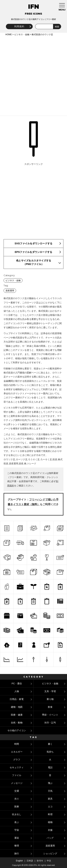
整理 (17, 846)
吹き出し (17, 814)
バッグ (50, 838)
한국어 (40, 861)
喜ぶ (17, 822)
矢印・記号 (50, 723)
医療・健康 (17, 715)
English (19, 861)
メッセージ (17, 783)
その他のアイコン (17, 730)
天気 (50, 791)
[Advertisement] (33, 75)
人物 (17, 691)
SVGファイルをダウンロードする (34, 243)
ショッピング (50, 854)
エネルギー (17, 752)
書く (50, 744)
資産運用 (10, 291)
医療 (17, 807)
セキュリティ (17, 767)
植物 (50, 822)
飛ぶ (50, 783)
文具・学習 (50, 691)
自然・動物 (17, 723)
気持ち (50, 752)
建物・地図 (17, 707)
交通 (17, 791)
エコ (50, 807)
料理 (50, 814)
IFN (34, 7)
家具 (50, 799)
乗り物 (50, 699)
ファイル (17, 775)
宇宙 (17, 830)
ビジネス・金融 (22, 34)
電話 (50, 767)
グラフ (17, 760)
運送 (17, 838)
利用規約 (19, 26)
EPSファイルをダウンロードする (33, 252)
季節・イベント (50, 715)
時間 (17, 744)
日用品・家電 (17, 699)
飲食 (50, 707)
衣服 (50, 830)
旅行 (17, 854)
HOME (9, 34)
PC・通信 (17, 683)
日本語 (30, 861)
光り (17, 799)
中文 (49, 861)
